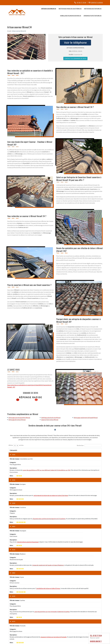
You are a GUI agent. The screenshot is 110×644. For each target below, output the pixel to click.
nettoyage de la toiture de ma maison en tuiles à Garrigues (51, 477)
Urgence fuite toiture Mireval (50, 420)
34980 (13, 588)
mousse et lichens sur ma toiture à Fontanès (53, 564)
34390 (13, 455)
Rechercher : (89, 445)
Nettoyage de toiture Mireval (17, 420)
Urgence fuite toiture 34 (93, 16)
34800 (13, 527)
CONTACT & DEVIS (97, 3)
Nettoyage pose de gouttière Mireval (19, 417)
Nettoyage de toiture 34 (93, 9)
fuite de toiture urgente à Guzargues (28, 505)
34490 (13, 574)
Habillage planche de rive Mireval (51, 417)
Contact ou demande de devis (75, 58)
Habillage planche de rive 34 (71, 16)
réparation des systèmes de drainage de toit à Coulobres (49, 491)
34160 (13, 471)
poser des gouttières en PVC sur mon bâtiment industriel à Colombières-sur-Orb (46, 461)
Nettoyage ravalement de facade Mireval (86, 417)
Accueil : (9, 31)
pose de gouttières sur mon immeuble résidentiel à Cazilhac (52, 548)
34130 (13, 513)
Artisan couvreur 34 (49, 9)
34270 (13, 557)
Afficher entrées (16, 445)
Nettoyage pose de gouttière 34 (70, 9)
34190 (13, 541)
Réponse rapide (31, 397)
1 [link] (93, 602)
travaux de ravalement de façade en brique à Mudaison (48, 519)
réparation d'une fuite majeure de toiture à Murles (42, 594)
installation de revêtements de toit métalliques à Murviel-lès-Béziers (52, 580)
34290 (13, 485)
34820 (13, 499)
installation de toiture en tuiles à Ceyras (48, 533)
